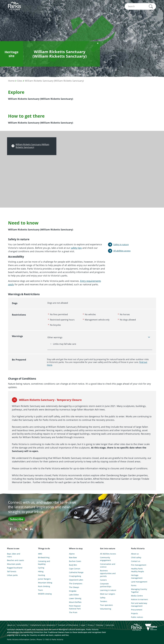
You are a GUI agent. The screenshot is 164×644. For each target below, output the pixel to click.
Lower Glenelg (75, 598)
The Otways (74, 587)
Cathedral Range (76, 572)
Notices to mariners (140, 599)
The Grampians (76, 584)
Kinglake (73, 591)
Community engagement (105, 559)
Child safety (136, 557)
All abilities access (122, 251)
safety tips (76, 248)
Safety (103, 598)
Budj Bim (73, 565)
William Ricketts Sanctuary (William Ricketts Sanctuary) (54, 81)
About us (135, 554)
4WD (40, 554)
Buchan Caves (75, 561)
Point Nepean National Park (75, 607)
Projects (134, 613)
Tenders (104, 601)
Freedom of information (68, 625)
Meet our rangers (108, 594)
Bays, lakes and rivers (14, 555)
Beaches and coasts (16, 560)
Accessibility (23, 625)
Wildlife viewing (45, 594)
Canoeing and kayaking (44, 563)
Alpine (72, 554)
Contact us (136, 561)
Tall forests (12, 571)
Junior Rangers (44, 579)
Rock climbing (44, 586)
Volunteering (106, 609)
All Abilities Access (108, 554)
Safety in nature (121, 245)
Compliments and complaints (43, 625)
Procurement (137, 610)
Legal (83, 625)
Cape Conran (75, 569)
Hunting (42, 575)
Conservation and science (108, 565)
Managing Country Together (139, 591)
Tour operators (106, 605)
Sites (20, 81)
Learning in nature (108, 590)
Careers (103, 580)
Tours (40, 590)
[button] (151, 6)
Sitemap (100, 625)
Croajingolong (75, 576)
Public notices (137, 617)
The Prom (73, 612)
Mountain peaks (14, 564)
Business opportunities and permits (108, 573)
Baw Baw (73, 557)
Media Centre (137, 596)
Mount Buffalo (75, 602)
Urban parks (12, 575)
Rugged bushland (15, 568)
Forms (134, 585)
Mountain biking (45, 583)
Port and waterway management (139, 605)
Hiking (41, 571)
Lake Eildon (74, 595)
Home (11, 81)
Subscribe (17, 519)
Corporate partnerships (106, 585)
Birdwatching (44, 557)
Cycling (41, 568)
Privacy (11, 524)
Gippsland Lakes (76, 580)
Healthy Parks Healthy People (137, 570)
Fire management (139, 565)
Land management (139, 582)
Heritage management (137, 577)
